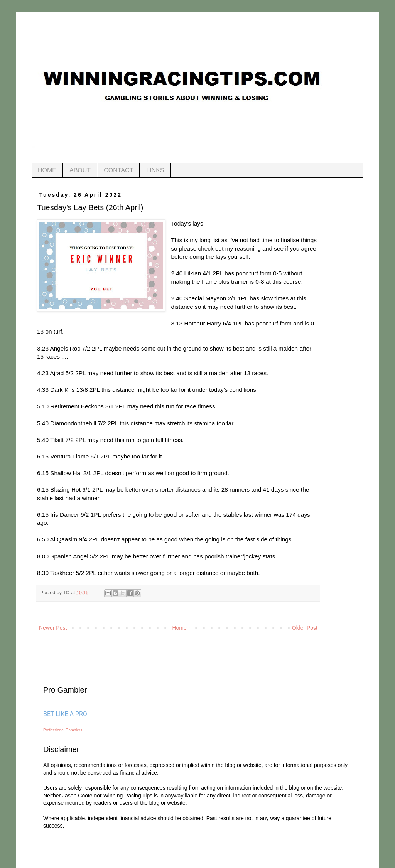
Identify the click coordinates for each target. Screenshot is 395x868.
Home (179, 628)
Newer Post (53, 628)
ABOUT (80, 170)
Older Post (305, 628)
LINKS (155, 170)
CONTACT (118, 170)
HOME (47, 170)
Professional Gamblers (63, 730)
